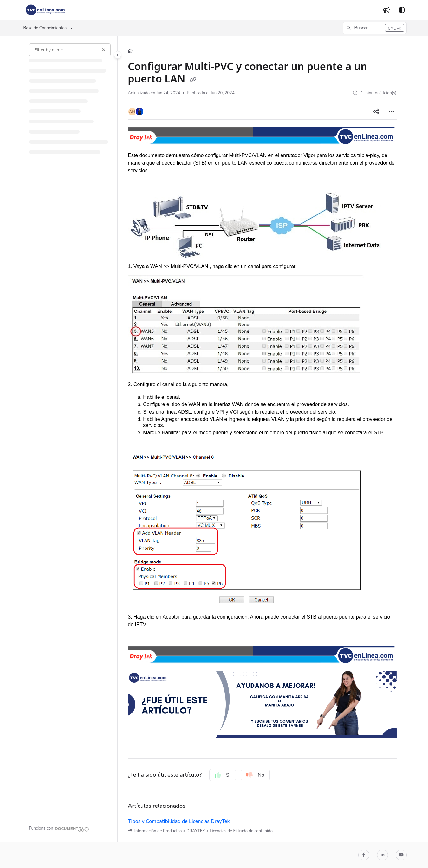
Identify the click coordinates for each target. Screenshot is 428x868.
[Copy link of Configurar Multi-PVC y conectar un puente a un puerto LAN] (193, 80)
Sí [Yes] (223, 775)
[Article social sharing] (376, 112)
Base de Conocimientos (45, 28)
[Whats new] (386, 10)
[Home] (130, 51)
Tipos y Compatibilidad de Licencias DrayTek (179, 821)
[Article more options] (392, 112)
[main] (262, 439)
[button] (375, 28)
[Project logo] (45, 10)
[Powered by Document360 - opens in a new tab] (59, 828)
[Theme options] (402, 10)
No (255, 775)
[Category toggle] (118, 55)
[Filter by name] (70, 50)
